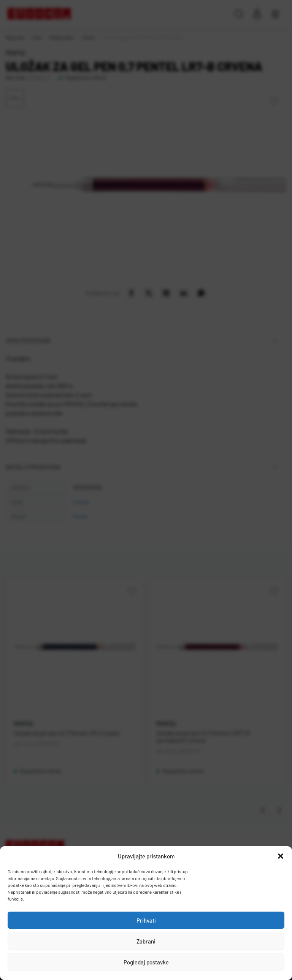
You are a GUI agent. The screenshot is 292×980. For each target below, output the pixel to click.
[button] (281, 856)
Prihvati (146, 920)
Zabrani (146, 941)
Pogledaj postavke (146, 962)
